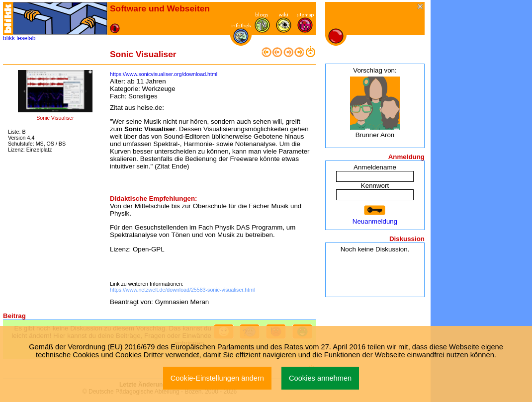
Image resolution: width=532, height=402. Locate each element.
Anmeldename (375, 167)
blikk (9, 38)
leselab (26, 38)
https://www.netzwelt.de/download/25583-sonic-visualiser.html (182, 290)
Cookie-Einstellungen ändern (217, 378)
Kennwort (375, 186)
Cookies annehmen (320, 378)
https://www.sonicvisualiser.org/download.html (164, 74)
